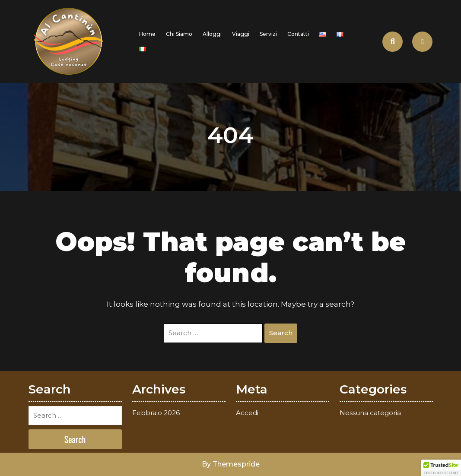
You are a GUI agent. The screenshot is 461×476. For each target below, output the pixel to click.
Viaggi (241, 34)
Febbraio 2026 (156, 413)
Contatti (298, 34)
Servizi (268, 34)
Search (281, 333)
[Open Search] (393, 42)
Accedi (247, 413)
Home (147, 34)
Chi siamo (179, 34)
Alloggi (212, 34)
